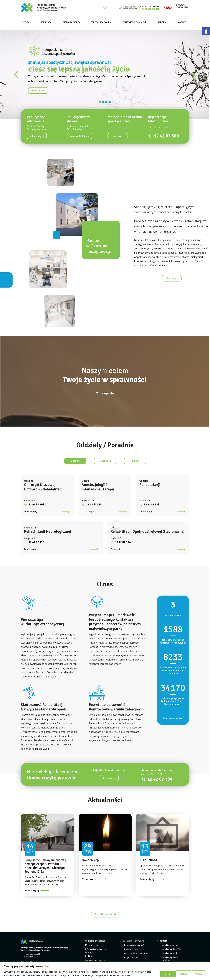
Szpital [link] (26, 22)
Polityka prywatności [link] (134, 958)
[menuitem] (27, 22)
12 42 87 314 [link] (123, 551)
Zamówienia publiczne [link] (135, 22)
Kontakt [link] (182, 22)
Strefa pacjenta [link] (71, 22)
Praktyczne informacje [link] (95, 950)
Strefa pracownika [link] (101, 22)
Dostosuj (161, 974)
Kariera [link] (162, 22)
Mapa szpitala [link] (92, 954)
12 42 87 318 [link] (99, 505)
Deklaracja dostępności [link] (136, 954)
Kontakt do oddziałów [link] (171, 958)
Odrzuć (179, 974)
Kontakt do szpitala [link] (169, 954)
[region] (105, 971)
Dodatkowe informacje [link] (135, 950)
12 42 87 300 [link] (166, 136)
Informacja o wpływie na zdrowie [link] (97, 959)
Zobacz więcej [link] (47, 511)
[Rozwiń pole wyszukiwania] (105, 8)
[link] (206, 31)
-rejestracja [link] (109, 787)
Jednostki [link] (46, 22)
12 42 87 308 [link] (52, 505)
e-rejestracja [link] (151, 9)
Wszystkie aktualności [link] (105, 923)
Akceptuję (197, 974)
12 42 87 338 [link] (146, 505)
